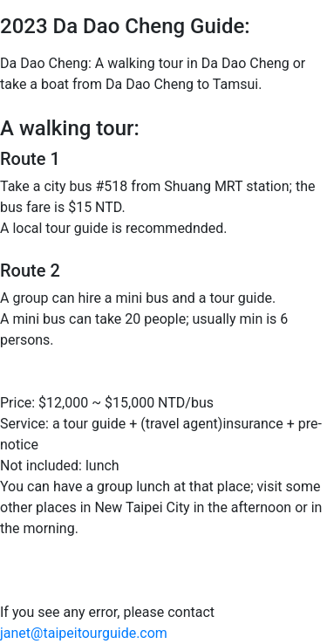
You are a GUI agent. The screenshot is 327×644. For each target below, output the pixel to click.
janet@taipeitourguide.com (84, 633)
